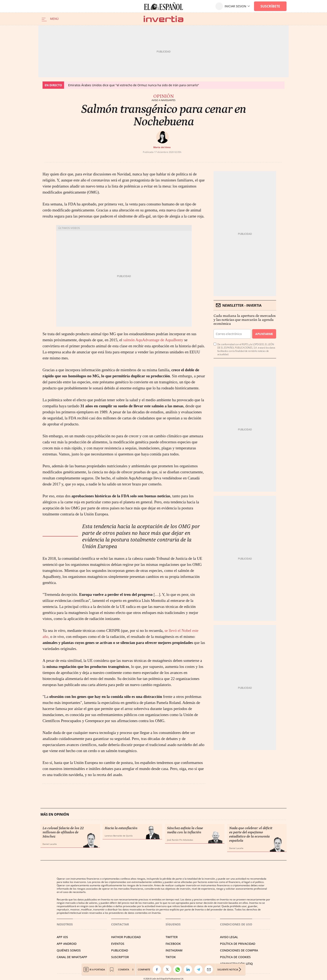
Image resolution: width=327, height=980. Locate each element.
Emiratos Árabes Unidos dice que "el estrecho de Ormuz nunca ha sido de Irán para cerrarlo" (134, 85)
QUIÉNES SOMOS (69, 950)
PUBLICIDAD (120, 950)
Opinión (163, 96)
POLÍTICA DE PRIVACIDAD (238, 944)
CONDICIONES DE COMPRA (239, 950)
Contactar (120, 924)
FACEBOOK (173, 944)
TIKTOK (171, 957)
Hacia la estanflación (121, 828)
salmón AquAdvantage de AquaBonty (154, 340)
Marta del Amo (162, 147)
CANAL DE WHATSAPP (72, 957)
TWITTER (172, 937)
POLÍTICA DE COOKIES (235, 957)
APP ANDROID (67, 944)
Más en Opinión (55, 814)
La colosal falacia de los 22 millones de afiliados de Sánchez (63, 832)
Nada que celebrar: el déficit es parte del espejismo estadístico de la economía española (251, 834)
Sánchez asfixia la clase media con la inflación (185, 830)
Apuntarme (264, 334)
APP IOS (62, 937)
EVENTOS (118, 944)
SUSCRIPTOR (120, 957)
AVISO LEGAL (229, 937)
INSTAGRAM (174, 950)
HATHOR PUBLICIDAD (126, 937)
